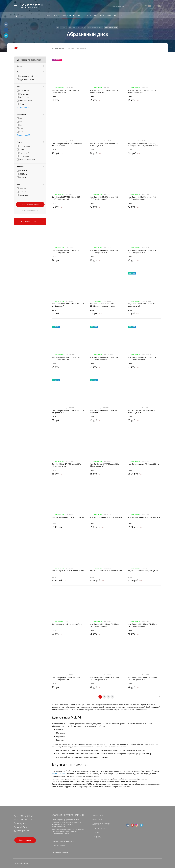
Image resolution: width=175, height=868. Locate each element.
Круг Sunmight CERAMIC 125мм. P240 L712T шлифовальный (104, 358)
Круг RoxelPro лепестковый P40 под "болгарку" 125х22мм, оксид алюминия (143, 145)
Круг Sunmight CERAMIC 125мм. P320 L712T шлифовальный (66, 358)
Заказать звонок (25, 840)
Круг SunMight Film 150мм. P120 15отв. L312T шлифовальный (143, 679)
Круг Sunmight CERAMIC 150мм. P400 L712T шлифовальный (104, 198)
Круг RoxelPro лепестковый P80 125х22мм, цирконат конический (103, 305)
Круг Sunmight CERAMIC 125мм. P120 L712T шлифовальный (142, 358)
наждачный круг (58, 774)
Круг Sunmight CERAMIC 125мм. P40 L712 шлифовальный (144, 305)
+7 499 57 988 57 (31, 5)
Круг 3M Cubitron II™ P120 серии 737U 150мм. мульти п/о (105, 91)
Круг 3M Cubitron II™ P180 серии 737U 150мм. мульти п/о (143, 91)
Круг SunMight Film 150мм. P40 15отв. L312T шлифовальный (104, 625)
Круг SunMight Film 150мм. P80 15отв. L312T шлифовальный (66, 679)
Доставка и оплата (101, 824)
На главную (98, 815)
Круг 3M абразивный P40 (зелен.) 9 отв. (143, 571)
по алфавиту (82, 48)
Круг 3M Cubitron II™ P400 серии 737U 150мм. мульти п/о (105, 465)
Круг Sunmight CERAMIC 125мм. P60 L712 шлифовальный (106, 412)
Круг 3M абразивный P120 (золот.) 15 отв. (68, 517)
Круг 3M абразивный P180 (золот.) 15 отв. (106, 517)
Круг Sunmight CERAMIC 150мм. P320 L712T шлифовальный (142, 198)
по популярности (58, 48)
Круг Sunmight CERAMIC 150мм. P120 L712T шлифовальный (142, 251)
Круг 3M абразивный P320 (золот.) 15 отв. (68, 571)
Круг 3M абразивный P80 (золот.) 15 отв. (144, 464)
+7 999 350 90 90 (25, 820)
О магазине (98, 820)
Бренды (96, 833)
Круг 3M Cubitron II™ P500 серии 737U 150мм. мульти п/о (105, 145)
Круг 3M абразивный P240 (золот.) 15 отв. (144, 517)
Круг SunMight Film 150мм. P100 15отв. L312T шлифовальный (105, 679)
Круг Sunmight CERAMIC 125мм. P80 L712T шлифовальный (68, 412)
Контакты (97, 837)
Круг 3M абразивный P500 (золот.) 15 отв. (106, 571)
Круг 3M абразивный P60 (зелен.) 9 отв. (67, 624)
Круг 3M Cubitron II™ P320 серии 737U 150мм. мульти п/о (66, 465)
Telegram (21, 823)
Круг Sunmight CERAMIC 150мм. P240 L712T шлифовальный (66, 251)
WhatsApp (22, 827)
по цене (71, 48)
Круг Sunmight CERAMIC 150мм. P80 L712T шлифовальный (68, 305)
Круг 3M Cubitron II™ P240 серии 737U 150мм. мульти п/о (143, 412)
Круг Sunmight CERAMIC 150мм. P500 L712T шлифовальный (66, 198)
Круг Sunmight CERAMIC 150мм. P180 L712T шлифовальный (104, 251)
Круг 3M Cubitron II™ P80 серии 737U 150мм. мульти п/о (66, 91)
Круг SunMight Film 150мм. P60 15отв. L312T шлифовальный (142, 625)
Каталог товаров (100, 828)
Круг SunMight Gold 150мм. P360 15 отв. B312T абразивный (67, 145)
